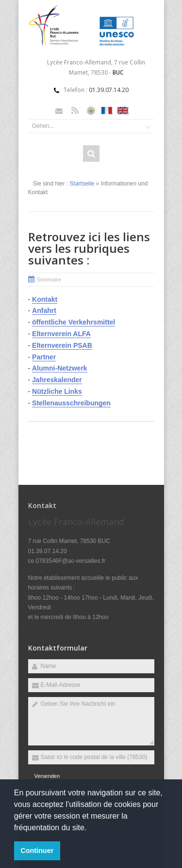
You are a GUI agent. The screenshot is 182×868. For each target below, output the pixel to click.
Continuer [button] (37, 851)
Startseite (82, 184)
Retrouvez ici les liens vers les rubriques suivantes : (89, 248)
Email (59, 111)
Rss (75, 111)
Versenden (47, 776)
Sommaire (49, 279)
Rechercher (91, 154)
